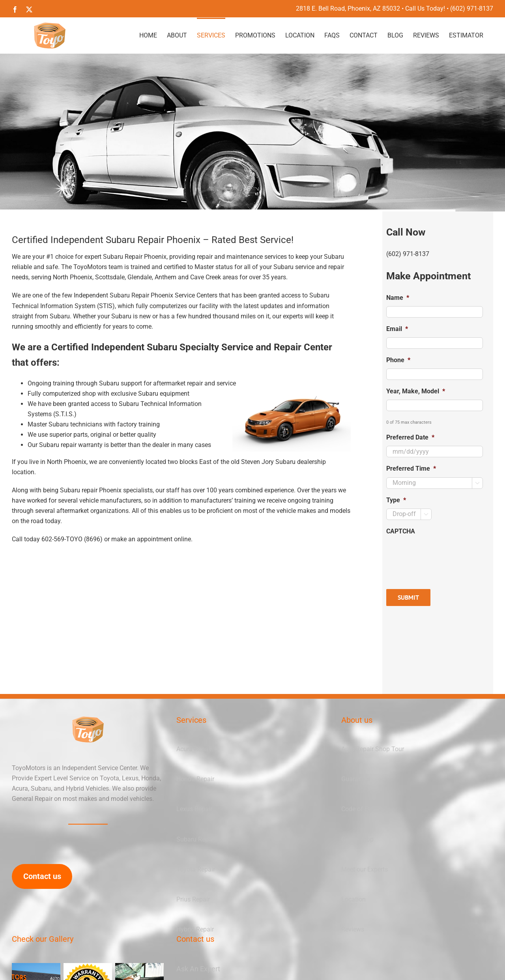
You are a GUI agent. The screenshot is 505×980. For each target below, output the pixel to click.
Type (396, 500)
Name (398, 298)
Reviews (353, 929)
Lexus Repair (194, 809)
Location (353, 899)
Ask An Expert (198, 969)
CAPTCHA (401, 531)
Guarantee (356, 779)
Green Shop (357, 839)
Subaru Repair (196, 839)
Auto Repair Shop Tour (373, 749)
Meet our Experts (365, 869)
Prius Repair (193, 899)
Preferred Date (410, 437)
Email (397, 329)
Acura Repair (194, 749)
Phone (398, 360)
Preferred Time (411, 468)
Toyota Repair (196, 869)
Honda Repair (195, 779)
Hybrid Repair (195, 929)
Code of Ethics (361, 809)
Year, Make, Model (416, 391)
